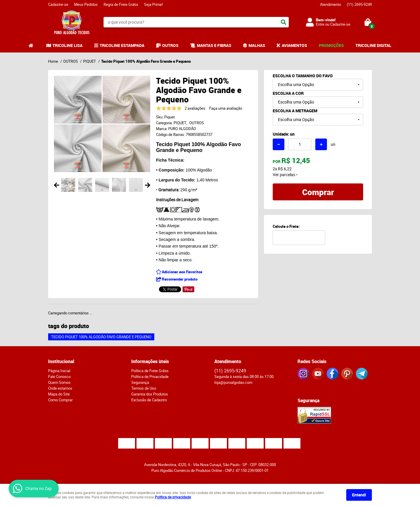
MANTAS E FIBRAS (214, 45)
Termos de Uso (144, 388)
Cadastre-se (58, 4)
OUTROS (170, 45)
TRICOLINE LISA (68, 45)
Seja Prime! (153, 4)
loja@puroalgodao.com (233, 382)
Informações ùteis (150, 361)
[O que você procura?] (283, 22)
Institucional (61, 361)
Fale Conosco (59, 377)
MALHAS (257, 45)
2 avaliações (195, 108)
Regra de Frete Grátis (121, 4)
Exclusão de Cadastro (149, 400)
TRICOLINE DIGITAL (373, 45)
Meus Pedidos (86, 4)
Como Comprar (60, 400)
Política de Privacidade (150, 377)
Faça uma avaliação (226, 108)
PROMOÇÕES (331, 45)
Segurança (140, 382)
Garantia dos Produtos (150, 394)
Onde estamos (60, 388)
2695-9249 (359, 4)
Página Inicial (59, 371)
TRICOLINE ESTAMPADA (122, 45)
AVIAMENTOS (294, 45)
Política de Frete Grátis (150, 371)
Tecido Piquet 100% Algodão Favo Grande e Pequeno (101, 337)
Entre (320, 24)
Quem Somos (59, 382)
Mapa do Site (59, 394)
